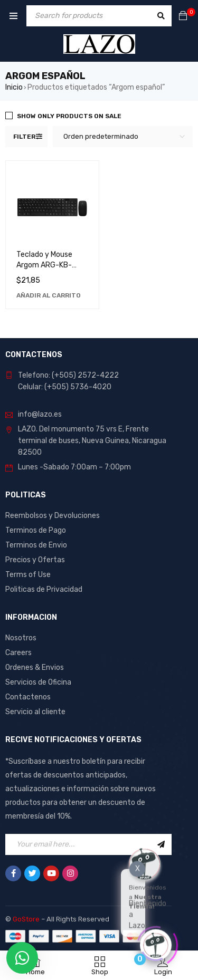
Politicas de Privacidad (44, 589)
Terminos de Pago (36, 530)
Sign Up (161, 844)
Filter (24, 137)
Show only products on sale (69, 116)
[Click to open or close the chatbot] (156, 944)
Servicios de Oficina (38, 682)
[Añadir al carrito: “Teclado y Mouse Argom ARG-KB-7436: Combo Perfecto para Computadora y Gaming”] (49, 295)
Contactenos (28, 697)
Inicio (14, 87)
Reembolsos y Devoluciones (53, 516)
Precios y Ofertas (35, 560)
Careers (18, 653)
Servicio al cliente (35, 712)
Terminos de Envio (36, 545)
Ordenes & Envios (35, 667)
